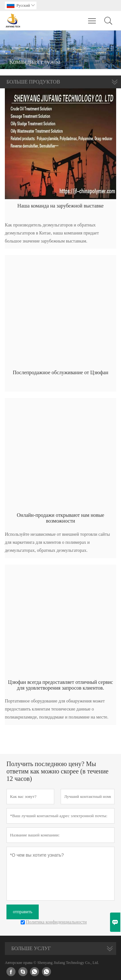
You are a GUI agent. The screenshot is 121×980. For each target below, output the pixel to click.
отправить (23, 912)
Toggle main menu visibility (92, 18)
